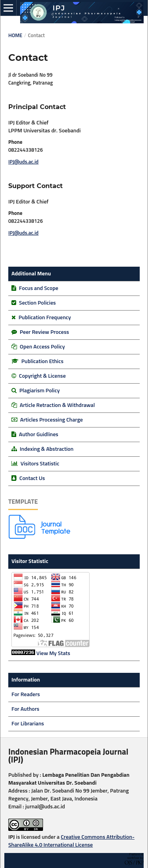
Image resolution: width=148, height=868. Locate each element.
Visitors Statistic (40, 464)
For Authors (25, 709)
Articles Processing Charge (51, 420)
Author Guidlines (39, 435)
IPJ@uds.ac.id (23, 162)
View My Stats (53, 653)
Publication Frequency (45, 318)
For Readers (26, 695)
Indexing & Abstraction (47, 449)
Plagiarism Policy (39, 391)
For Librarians (28, 724)
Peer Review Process (44, 332)
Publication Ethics (42, 362)
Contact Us (32, 478)
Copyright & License (42, 376)
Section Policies (37, 303)
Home (15, 36)
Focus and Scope (38, 288)
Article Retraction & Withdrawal (57, 405)
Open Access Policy (42, 347)
